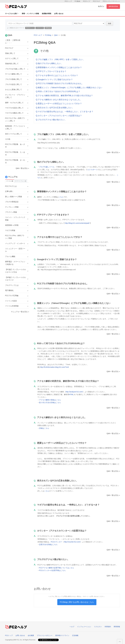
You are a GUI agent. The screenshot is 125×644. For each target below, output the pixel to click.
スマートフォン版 (21, 181)
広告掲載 (75, 635)
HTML (71, 394)
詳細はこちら (44, 428)
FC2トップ (68, 1)
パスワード (40, 28)
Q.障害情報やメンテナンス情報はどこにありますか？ (59, 67)
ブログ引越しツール (47, 167)
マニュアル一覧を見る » (20, 312)
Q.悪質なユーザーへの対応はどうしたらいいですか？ (59, 104)
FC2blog (48, 35)
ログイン (101, 6)
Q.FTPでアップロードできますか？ (51, 71)
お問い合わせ (59, 14)
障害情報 (117, 627)
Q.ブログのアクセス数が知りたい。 (51, 120)
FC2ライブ (87, 1)
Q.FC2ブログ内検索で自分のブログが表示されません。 (60, 83)
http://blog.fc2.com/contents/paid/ (77, 223)
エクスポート (92, 170)
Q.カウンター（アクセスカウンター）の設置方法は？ (59, 116)
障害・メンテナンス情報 (30, 14)
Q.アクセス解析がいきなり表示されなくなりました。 (59, 100)
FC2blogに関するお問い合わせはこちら (77, 602)
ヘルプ (72, 627)
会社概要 (31, 635)
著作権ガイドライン (62, 635)
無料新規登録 (113, 6)
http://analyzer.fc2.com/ (74, 392)
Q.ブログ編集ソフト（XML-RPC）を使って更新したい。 (60, 59)
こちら (61, 197)
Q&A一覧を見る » (113, 152)
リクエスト (98, 627)
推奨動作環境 (47, 14)
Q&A (56, 35)
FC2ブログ (96, 1)
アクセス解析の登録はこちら (50, 400)
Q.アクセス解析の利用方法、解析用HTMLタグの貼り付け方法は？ (64, 96)
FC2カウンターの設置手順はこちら (52, 570)
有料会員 (48, 28)
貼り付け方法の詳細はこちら (50, 402)
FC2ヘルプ (38, 35)
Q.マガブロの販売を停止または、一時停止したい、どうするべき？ (65, 112)
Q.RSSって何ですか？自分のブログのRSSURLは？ (58, 91)
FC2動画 (77, 1)
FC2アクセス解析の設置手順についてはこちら (57, 568)
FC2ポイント (30, 28)
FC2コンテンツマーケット (111, 1)
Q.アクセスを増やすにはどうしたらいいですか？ (57, 75)
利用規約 (108, 627)
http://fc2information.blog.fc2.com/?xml (54, 367)
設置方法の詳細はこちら (48, 544)
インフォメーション (84, 627)
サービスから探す (12, 14)
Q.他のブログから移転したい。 (49, 63)
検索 (110, 23)
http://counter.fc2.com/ (72, 542)
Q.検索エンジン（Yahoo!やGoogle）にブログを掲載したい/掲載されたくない (69, 88)
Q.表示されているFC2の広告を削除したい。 (55, 108)
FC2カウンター (57, 542)
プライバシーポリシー (45, 635)
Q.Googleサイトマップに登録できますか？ (54, 80)
